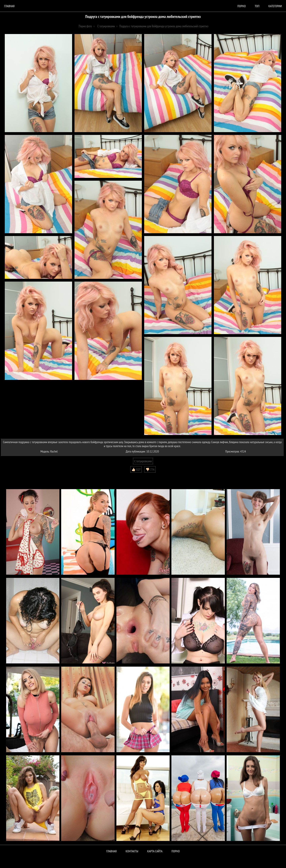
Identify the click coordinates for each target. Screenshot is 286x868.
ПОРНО (176, 851)
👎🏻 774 (150, 469)
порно (242, 6)
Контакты (132, 851)
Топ (257, 6)
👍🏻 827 (136, 469)
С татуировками (143, 461)
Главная (9, 6)
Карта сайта (155, 851)
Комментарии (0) (13, 476)
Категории (275, 6)
